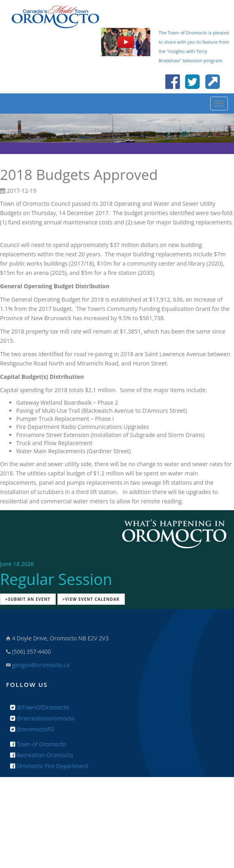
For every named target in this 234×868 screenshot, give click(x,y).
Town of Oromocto (38, 744)
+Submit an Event (28, 599)
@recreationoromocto (42, 718)
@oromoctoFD (32, 729)
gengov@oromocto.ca (41, 665)
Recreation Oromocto (42, 755)
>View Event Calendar (91, 599)
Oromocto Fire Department (49, 766)
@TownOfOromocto (40, 707)
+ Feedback (117, 802)
